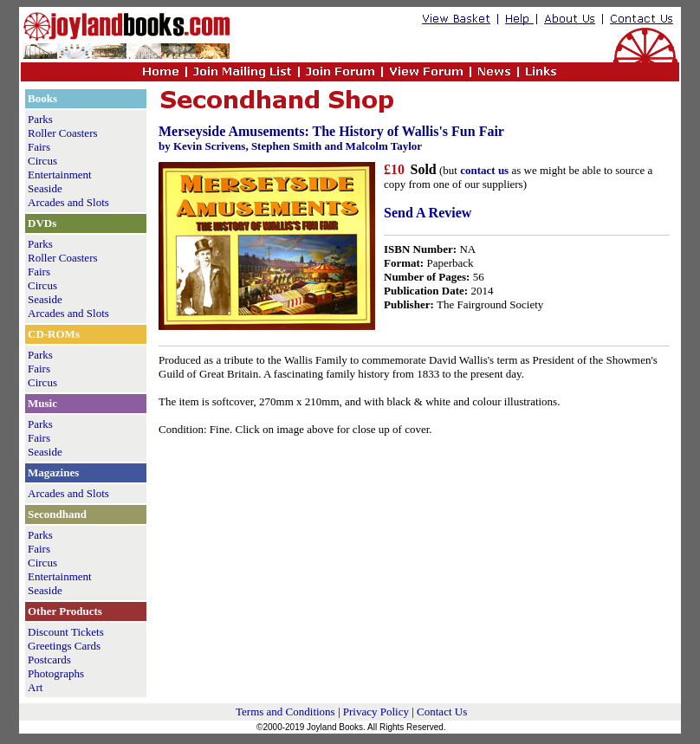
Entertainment (60, 175)
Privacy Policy (376, 712)
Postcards (49, 660)
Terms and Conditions (285, 712)
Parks (40, 119)
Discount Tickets (66, 632)
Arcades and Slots (68, 202)
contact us (484, 170)
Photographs (56, 673)
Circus (42, 161)
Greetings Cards (64, 646)
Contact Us (442, 712)
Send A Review (428, 213)
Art (35, 687)
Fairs (39, 147)
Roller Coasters (63, 133)
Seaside (45, 188)
